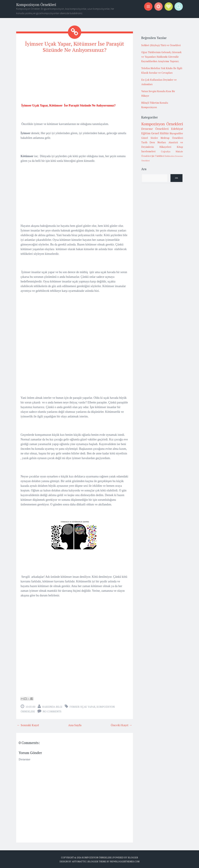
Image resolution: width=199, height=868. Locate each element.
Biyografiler (176, 133)
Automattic (79, 861)
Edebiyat (177, 129)
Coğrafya (166, 151)
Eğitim (146, 133)
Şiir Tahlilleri (158, 156)
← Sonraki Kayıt (28, 725)
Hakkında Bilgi (52, 707)
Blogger (133, 857)
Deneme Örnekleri (155, 129)
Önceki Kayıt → (121, 725)
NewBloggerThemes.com (125, 861)
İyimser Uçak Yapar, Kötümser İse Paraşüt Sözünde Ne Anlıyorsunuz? (74, 47)
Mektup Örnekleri (172, 138)
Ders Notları (158, 142)
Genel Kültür (160, 133)
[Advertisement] (75, 79)
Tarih (144, 142)
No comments (52, 711)
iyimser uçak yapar (82, 707)
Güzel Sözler (150, 138)
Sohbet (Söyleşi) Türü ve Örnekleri (161, 45)
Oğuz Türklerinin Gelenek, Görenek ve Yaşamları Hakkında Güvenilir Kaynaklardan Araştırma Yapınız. (161, 57)
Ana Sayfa (75, 725)
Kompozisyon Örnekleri (36, 5)
